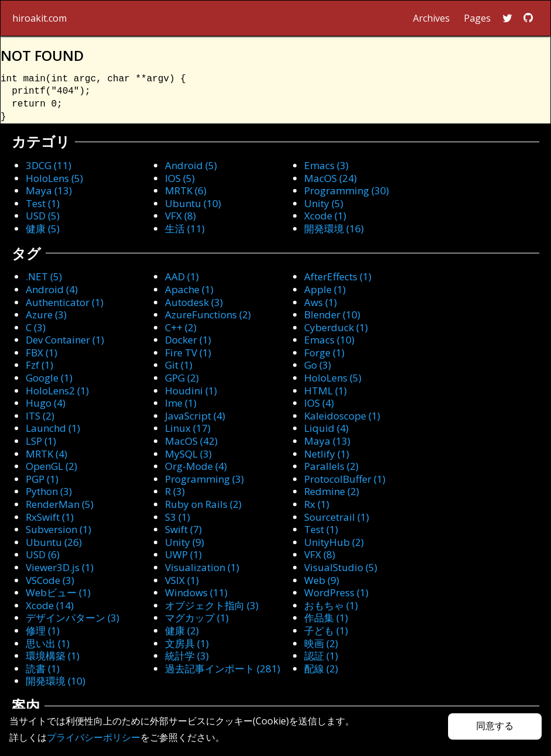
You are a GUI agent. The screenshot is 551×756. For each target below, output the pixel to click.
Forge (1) (324, 353)
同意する (495, 726)
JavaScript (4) (195, 416)
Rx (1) (317, 504)
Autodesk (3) (194, 302)
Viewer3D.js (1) (60, 567)
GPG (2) (182, 378)
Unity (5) (324, 203)
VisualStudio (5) (341, 567)
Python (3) (49, 491)
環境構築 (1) (53, 656)
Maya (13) (49, 190)
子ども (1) (326, 630)
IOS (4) (319, 403)
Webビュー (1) (58, 592)
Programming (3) (204, 479)
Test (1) (43, 203)
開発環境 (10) (56, 681)
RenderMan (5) (60, 504)
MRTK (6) (186, 190)
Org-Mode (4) (196, 466)
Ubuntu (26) (54, 542)
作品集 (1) (326, 618)
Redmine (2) (332, 491)
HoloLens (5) (54, 178)
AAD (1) (182, 276)
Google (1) (49, 378)
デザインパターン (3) (73, 618)
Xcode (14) (50, 605)
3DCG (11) (49, 165)
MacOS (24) (330, 178)
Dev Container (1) (65, 340)
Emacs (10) (329, 340)
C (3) (36, 327)
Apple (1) (325, 289)
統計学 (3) (187, 656)
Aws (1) (321, 302)
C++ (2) (181, 327)
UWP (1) (183, 554)
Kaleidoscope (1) (342, 416)
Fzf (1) (39, 365)
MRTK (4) (47, 454)
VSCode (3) (50, 580)
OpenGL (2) (51, 466)
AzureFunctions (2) (208, 315)
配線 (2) (321, 669)
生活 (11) (185, 228)
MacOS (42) (191, 441)
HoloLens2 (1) (57, 391)
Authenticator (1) (65, 302)
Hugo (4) (46, 403)
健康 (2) (182, 630)
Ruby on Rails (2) (203, 504)
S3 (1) (178, 517)
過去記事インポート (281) (223, 669)
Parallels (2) (331, 466)
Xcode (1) (325, 216)
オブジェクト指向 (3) (212, 605)
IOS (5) (180, 178)
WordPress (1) (336, 592)
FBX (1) (42, 353)
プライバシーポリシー (94, 737)
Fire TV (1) (188, 353)
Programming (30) (347, 190)
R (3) (175, 491)
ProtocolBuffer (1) (345, 479)
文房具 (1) (187, 643)
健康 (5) (43, 228)
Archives (431, 18)
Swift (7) (183, 529)
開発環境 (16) (334, 228)
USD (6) (43, 554)
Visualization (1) (202, 567)
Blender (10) (332, 315)
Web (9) (322, 580)
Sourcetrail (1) (337, 517)
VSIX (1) (182, 580)
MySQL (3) (188, 454)
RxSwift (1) (50, 517)
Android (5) (191, 165)
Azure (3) (46, 315)
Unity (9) (185, 542)
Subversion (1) (58, 529)
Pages (477, 18)
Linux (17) (188, 428)
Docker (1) (188, 340)
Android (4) (52, 289)
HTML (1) (326, 391)
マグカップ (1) (197, 618)
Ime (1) (181, 403)
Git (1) (179, 365)
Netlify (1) (327, 454)
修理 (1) (43, 630)
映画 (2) (321, 643)
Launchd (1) (53, 428)
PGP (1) (42, 479)
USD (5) (43, 216)
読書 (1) (43, 669)
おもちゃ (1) (331, 605)
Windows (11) (196, 592)
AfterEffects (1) (338, 276)
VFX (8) (180, 216)
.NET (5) (44, 276)
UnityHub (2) (334, 542)
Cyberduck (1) (336, 327)
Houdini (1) (191, 391)
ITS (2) (40, 416)
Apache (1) (189, 289)
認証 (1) (321, 656)
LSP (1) (41, 441)
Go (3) (318, 365)
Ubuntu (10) (193, 203)
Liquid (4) (326, 428)
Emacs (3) (326, 165)
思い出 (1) (48, 643)
